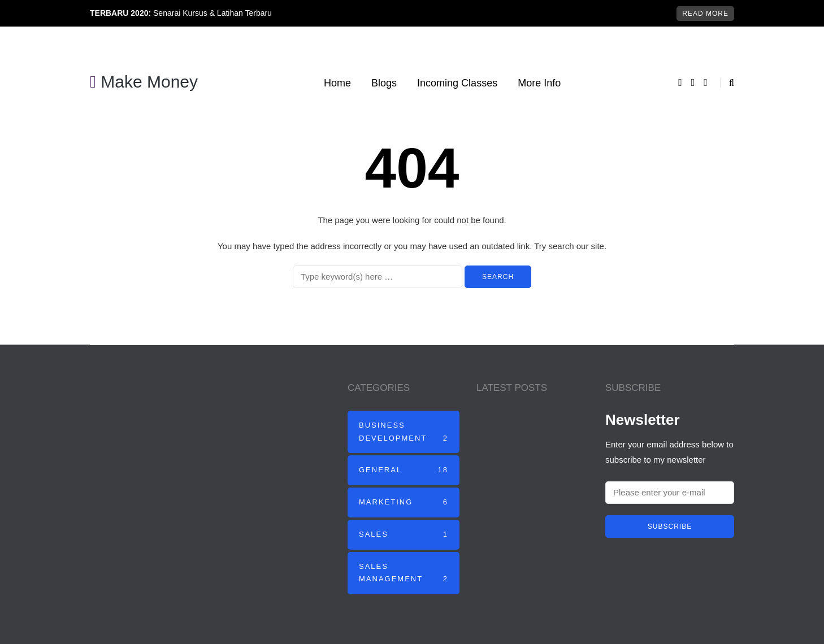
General (404, 470)
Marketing (404, 502)
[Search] (378, 277)
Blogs (384, 83)
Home (337, 83)
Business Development (404, 433)
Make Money (144, 82)
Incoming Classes (457, 83)
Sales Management (404, 574)
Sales (404, 535)
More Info (539, 83)
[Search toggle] (727, 83)
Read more (705, 14)
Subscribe (670, 526)
